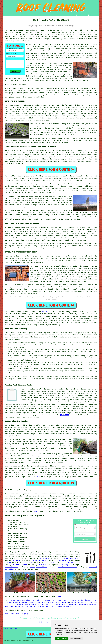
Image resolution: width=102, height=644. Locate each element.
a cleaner (17, 561)
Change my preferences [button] (75, 638)
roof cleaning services (66, 404)
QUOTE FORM (64, 415)
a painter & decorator (68, 567)
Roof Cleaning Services (35, 604)
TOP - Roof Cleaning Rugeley (17, 614)
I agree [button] (58, 638)
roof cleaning (35, 63)
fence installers (73, 563)
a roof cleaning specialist (47, 556)
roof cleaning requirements (86, 413)
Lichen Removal (33, 600)
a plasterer (49, 563)
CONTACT (85, 15)
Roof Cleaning (14, 629)
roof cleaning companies (23, 320)
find (11, 494)
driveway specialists (70, 558)
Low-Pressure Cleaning (87, 604)
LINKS (74, 15)
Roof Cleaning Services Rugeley (24, 516)
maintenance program (63, 49)
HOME (69, 15)
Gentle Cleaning (85, 600)
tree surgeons (65, 565)
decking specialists (38, 567)
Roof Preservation (69, 604)
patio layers (28, 563)
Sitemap (6, 629)
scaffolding (45, 558)
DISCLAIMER (93, 15)
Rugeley (45, 312)
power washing (25, 402)
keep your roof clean (81, 337)
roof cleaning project (57, 511)
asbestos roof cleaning (67, 393)
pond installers (64, 561)
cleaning (25, 196)
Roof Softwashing (53, 604)
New (20, 629)
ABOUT (79, 15)
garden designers (39, 561)
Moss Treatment (69, 600)
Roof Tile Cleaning (13, 607)
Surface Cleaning (28, 602)
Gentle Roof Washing (79, 602)
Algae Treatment (17, 600)
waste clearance (12, 567)
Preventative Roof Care (51, 600)
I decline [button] (65, 638)
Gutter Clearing (63, 602)
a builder (43, 565)
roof (65, 227)
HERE (39, 477)
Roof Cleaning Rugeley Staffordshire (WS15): (25, 30)
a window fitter (20, 565)
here (35, 511)
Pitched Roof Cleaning (47, 607)
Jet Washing (18, 604)
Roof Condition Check (46, 602)
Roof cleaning (11, 312)
